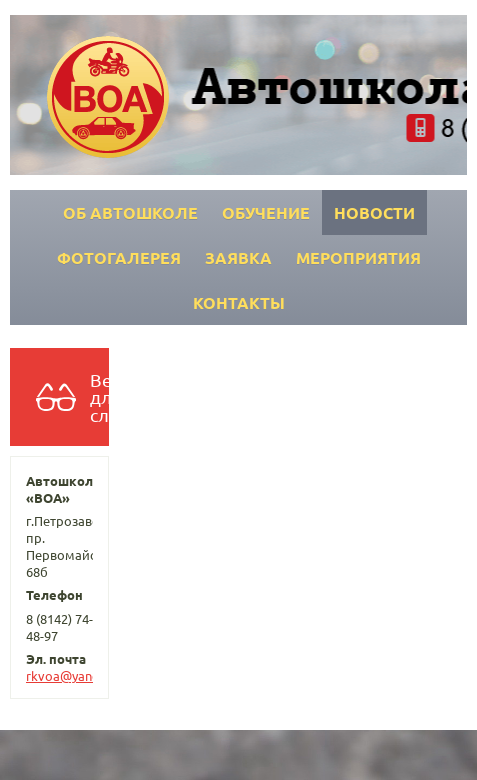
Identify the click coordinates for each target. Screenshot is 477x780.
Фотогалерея (119, 257)
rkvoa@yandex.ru (77, 675)
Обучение (266, 212)
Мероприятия (358, 257)
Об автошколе (130, 212)
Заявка (238, 257)
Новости (374, 212)
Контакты (239, 302)
